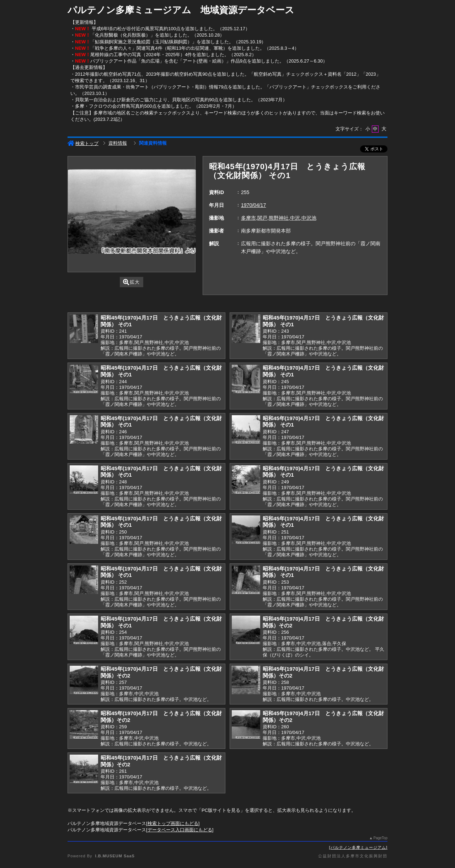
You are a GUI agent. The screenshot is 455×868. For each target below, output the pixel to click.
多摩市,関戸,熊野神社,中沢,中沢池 (279, 218)
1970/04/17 (253, 205)
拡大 (131, 282)
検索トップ (83, 143)
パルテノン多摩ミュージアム (358, 847)
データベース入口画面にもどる (180, 830)
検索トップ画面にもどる (173, 823)
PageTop (381, 838)
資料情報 (118, 143)
